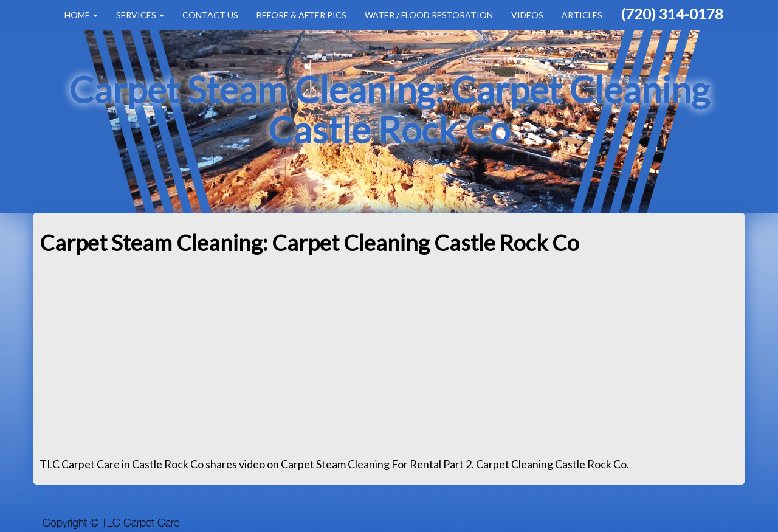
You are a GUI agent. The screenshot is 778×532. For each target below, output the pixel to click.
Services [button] (140, 15)
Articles (582, 15)
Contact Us (210, 15)
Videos (527, 15)
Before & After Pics (301, 15)
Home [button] (81, 15)
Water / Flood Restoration (429, 15)
